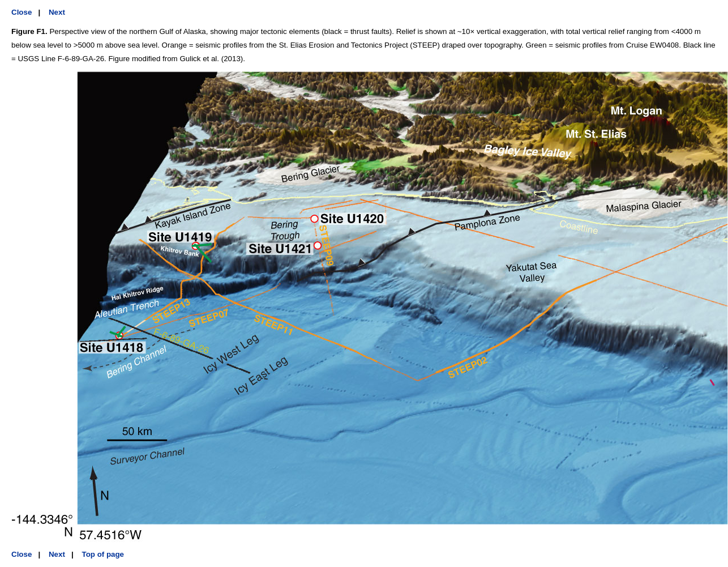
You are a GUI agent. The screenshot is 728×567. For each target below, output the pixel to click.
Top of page (103, 554)
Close (22, 12)
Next (57, 12)
